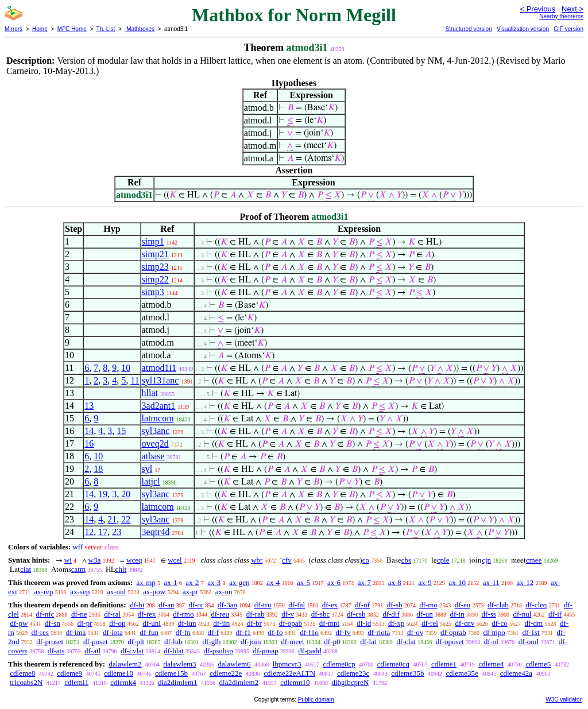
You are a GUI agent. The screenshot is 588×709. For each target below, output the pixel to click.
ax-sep (80, 592)
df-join (251, 642)
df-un (425, 614)
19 (103, 494)
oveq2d (155, 443)
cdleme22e (226, 673)
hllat (150, 393)
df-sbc (321, 614)
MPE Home (72, 29)
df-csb (356, 614)
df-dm (533, 623)
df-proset (50, 642)
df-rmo (183, 614)
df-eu (463, 605)
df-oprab (453, 632)
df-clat (406, 642)
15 (121, 431)
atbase (153, 456)
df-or (196, 605)
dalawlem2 (125, 664)
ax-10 (457, 582)
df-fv (343, 632)
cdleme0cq (393, 664)
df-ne (79, 614)
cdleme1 (444, 664)
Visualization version (523, 29)
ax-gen (239, 582)
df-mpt (329, 623)
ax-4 (273, 582)
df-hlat (174, 651)
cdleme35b (407, 673)
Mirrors (13, 29)
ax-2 (192, 582)
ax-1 (171, 582)
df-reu (220, 614)
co (366, 560)
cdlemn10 (295, 682)
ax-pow (154, 592)
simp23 (155, 267)
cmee (534, 560)
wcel (175, 560)
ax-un (224, 592)
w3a (95, 560)
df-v (288, 614)
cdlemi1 (76, 682)
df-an (166, 605)
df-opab (291, 623)
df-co (499, 623)
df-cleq (536, 605)
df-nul (523, 614)
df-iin (221, 623)
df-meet (292, 642)
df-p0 (332, 642)
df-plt (136, 642)
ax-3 (214, 582)
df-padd (310, 651)
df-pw (19, 623)
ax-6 (334, 582)
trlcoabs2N (26, 682)
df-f (213, 632)
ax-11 (491, 582)
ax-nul (116, 592)
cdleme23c (353, 673)
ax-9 (425, 582)
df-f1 (243, 632)
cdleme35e (462, 673)
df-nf (362, 605)
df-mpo (494, 632)
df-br (254, 623)
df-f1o (309, 632)
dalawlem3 (180, 664)
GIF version (568, 29)
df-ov (415, 632)
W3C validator (564, 700)
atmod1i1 (159, 368)
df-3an (227, 605)
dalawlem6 (235, 664)
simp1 (153, 241)
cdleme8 (22, 673)
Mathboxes (140, 29)
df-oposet (450, 642)
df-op (117, 623)
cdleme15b (171, 673)
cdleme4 (491, 664)
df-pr (85, 623)
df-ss (488, 614)
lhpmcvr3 (287, 664)
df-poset (96, 642)
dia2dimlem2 (239, 682)
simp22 (155, 279)
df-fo (275, 632)
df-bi (137, 605)
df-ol (491, 642)
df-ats (56, 651)
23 (117, 532)
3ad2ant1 (159, 406)
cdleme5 (538, 664)
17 (103, 532)
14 (89, 431)
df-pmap (266, 651)
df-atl (92, 651)
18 (98, 469)
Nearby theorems (561, 16)
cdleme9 (69, 673)
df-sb (395, 605)
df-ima (76, 632)
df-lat (368, 642)
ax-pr (190, 592)
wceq (134, 560)
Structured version (468, 29)
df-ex (330, 605)
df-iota (113, 632)
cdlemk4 (123, 682)
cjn (486, 560)
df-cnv (465, 623)
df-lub (173, 642)
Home (40, 29)
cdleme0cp (339, 664)
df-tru (263, 605)
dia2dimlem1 (178, 682)
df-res (40, 632)
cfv (287, 560)
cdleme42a (516, 673)
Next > (572, 9)
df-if (555, 614)
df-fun (149, 632)
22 (126, 519)
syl (147, 469)
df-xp (396, 623)
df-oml (529, 642)
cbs (406, 560)
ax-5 (303, 582)
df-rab (256, 614)
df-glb (211, 642)
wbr (257, 560)
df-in (457, 614)
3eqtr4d (156, 532)
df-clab (498, 605)
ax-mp (146, 582)
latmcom (158, 418)
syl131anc (160, 380)
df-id (364, 623)
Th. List (106, 29)
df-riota (379, 632)
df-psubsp (218, 651)
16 (89, 443)
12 (89, 532)
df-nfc (45, 614)
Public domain (316, 700)
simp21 (155, 254)
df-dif (391, 614)
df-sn (53, 623)
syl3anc (156, 431)
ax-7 (364, 582)
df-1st (531, 632)
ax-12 (525, 582)
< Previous (537, 9)
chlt (121, 569)
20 (126, 494)
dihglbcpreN (350, 682)
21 (112, 519)
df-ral (112, 614)
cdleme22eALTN (289, 673)
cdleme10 (119, 673)
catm (78, 569)
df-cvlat (132, 651)
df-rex (147, 614)
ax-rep (43, 592)
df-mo (428, 605)
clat (26, 569)
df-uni (152, 623)
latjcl (151, 481)
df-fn (183, 632)
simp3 (153, 292)
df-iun (187, 623)
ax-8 (395, 582)
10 (126, 368)
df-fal (297, 605)
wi (68, 560)
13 (89, 406)
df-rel (430, 623)
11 (135, 380)
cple (443, 560)
